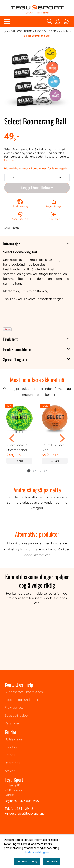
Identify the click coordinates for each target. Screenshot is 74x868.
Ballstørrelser (14, 739)
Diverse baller (62, 31)
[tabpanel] (19, 437)
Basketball (12, 763)
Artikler (10, 771)
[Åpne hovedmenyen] (7, 21)
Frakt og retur (15, 707)
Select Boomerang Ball (37, 36)
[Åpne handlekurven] (66, 21)
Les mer (9, 160)
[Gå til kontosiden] (58, 21)
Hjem (6, 31)
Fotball (10, 755)
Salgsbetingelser (16, 715)
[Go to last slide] (12, 438)
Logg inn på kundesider (22, 700)
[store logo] (37, 9)
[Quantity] (37, 177)
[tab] (29, 471)
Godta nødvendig (27, 861)
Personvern (13, 723)
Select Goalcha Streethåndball (17, 447)
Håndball (11, 747)
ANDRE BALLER (44, 31)
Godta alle (52, 861)
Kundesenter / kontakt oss (24, 692)
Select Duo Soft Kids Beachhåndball (53, 448)
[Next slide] (62, 438)
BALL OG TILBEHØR (22, 31)
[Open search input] (49, 21)
